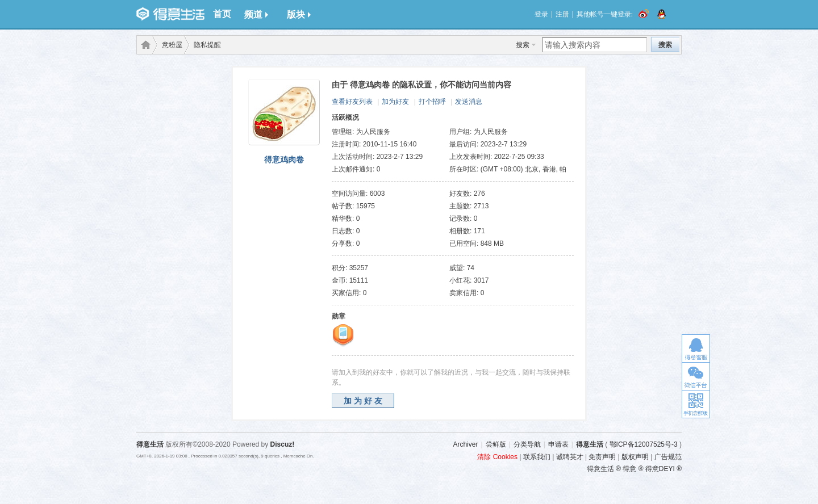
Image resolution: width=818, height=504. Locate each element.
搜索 (523, 45)
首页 (222, 14)
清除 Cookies (497, 457)
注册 (562, 14)
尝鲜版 (496, 444)
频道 (256, 14)
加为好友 (395, 102)
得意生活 (590, 444)
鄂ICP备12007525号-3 (644, 444)
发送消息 (469, 102)
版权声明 (635, 457)
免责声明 (602, 457)
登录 (541, 14)
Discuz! (283, 444)
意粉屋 (172, 45)
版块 (299, 14)
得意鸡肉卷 (284, 159)
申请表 (558, 444)
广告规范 (668, 457)
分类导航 (527, 444)
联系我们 (537, 457)
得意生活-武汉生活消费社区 (144, 45)
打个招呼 (432, 102)
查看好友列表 (352, 102)
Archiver (465, 444)
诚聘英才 (570, 457)
